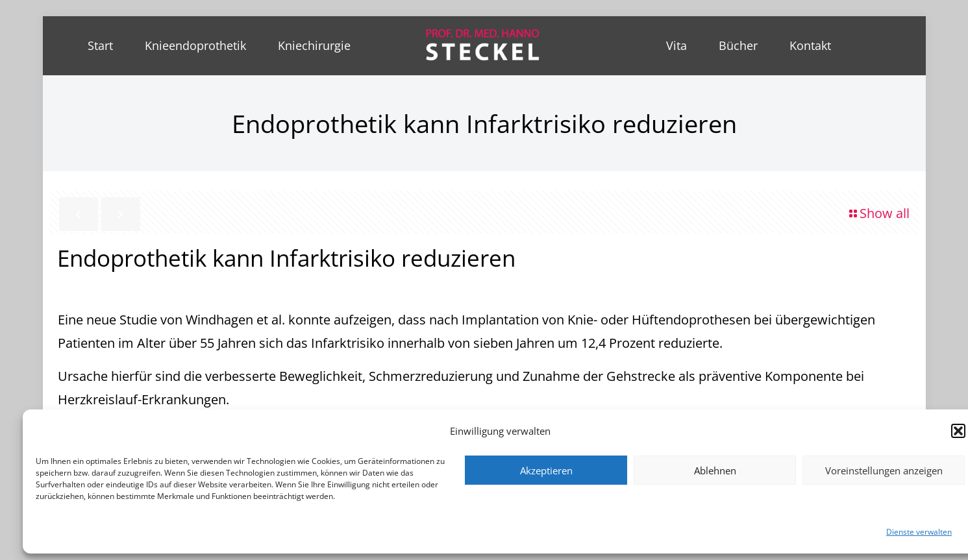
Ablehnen (715, 470)
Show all (878, 213)
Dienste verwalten (919, 532)
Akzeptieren (546, 470)
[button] (958, 431)
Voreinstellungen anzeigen (884, 470)
